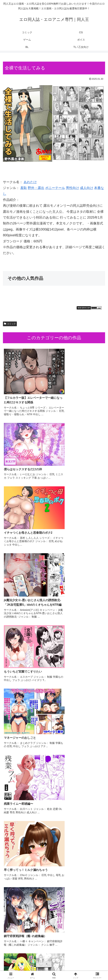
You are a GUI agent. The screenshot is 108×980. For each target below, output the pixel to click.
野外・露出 (36, 188)
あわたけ (30, 182)
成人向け (87, 188)
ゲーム (89, 963)
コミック (10, 324)
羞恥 (24, 188)
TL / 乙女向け (89, 968)
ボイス (19, 968)
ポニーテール (55, 188)
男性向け (72, 188)
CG (54, 963)
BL (54, 968)
